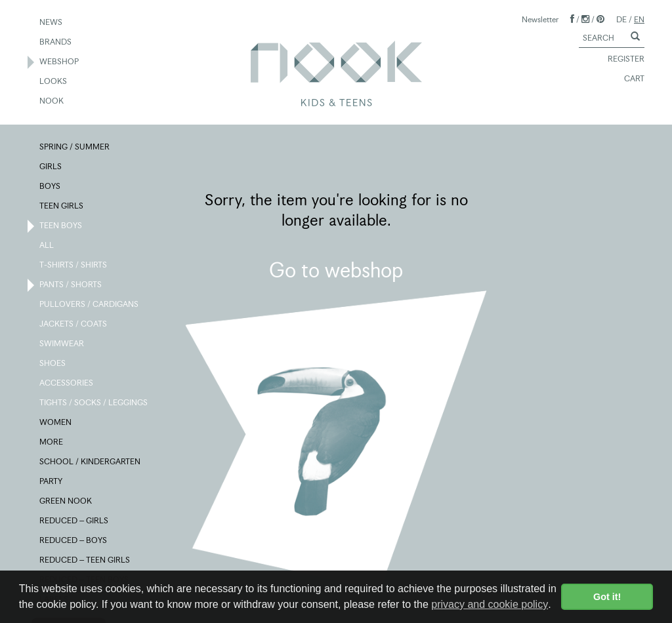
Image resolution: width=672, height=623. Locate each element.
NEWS (52, 23)
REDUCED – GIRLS (74, 521)
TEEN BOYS (61, 226)
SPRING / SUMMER (75, 148)
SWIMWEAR (62, 344)
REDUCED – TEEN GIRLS (85, 561)
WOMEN (56, 423)
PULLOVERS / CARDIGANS (90, 305)
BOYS (51, 187)
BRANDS (56, 43)
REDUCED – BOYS (74, 541)
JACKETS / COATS (74, 325)
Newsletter (540, 19)
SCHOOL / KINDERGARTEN (91, 462)
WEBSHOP (60, 62)
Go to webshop (336, 270)
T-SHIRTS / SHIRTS (74, 266)
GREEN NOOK (66, 502)
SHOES (53, 364)
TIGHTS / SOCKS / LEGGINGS (94, 403)
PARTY (52, 482)
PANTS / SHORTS (71, 285)
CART (628, 79)
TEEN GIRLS (62, 207)
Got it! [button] (607, 597)
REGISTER (620, 60)
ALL (47, 246)
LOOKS (54, 82)
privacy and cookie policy (490, 604)
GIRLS (51, 167)
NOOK (52, 102)
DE (621, 19)
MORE (52, 443)
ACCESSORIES (67, 384)
